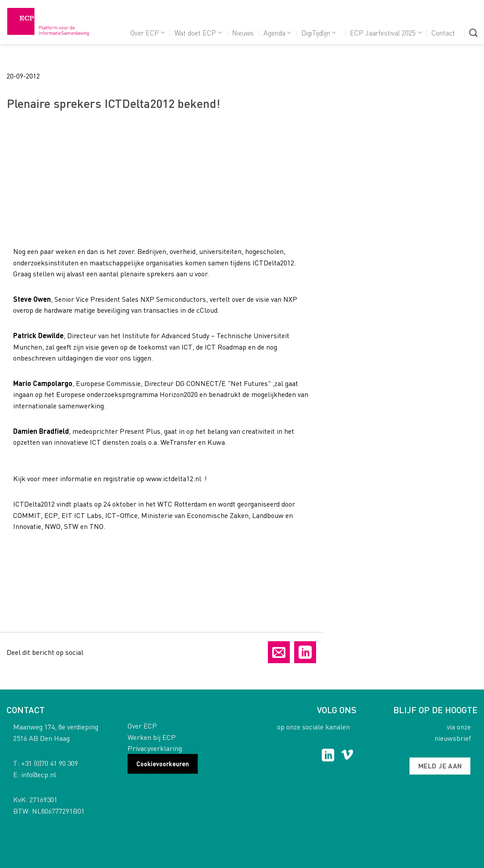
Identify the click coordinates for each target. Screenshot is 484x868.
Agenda (277, 33)
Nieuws (243, 33)
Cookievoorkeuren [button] (163, 764)
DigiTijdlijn (319, 33)
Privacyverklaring (155, 748)
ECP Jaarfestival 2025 (386, 33)
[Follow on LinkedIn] (328, 756)
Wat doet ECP (198, 33)
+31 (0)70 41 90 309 (50, 763)
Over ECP (148, 33)
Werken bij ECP (152, 737)
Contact (443, 33)
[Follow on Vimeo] (347, 756)
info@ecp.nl (39, 774)
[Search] (473, 33)
